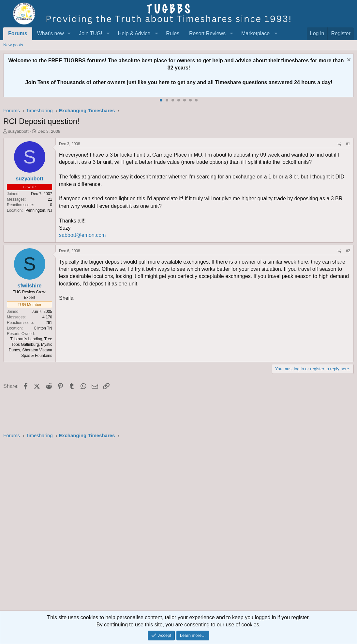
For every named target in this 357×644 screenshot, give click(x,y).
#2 (348, 251)
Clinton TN (43, 328)
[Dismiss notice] (348, 61)
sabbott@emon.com (82, 235)
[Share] (340, 144)
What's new (51, 33)
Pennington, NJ (39, 210)
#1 (348, 144)
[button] (69, 34)
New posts (13, 45)
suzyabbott (18, 131)
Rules (173, 33)
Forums (18, 33)
